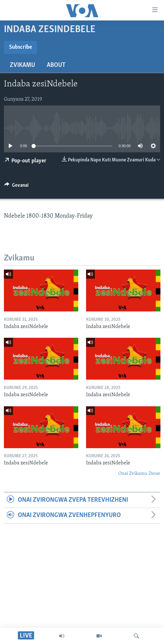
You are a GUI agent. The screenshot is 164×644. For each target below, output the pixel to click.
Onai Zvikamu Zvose (139, 474)
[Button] (16, 187)
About (56, 65)
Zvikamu (22, 65)
